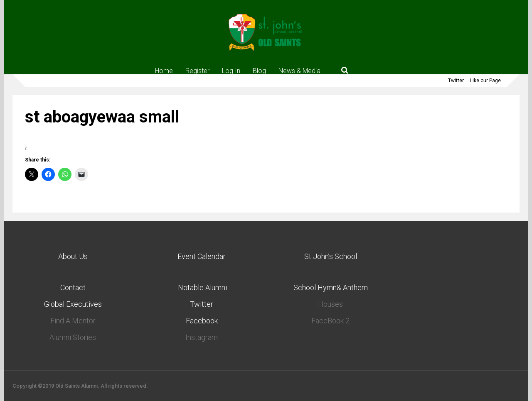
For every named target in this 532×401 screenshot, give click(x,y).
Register (197, 71)
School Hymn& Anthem (331, 287)
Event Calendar (202, 256)
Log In (231, 71)
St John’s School (331, 256)
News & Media (299, 71)
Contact (73, 287)
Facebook (202, 321)
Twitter (456, 81)
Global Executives (73, 304)
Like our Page (485, 81)
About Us (73, 256)
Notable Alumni (202, 287)
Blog (259, 71)
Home (164, 71)
